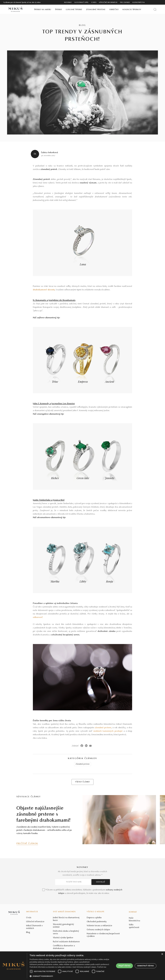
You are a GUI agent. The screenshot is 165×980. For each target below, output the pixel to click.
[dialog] (82, 966)
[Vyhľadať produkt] (155, 9)
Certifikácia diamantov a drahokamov (64, 947)
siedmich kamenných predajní (108, 731)
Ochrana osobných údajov (98, 930)
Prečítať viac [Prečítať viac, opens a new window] (102, 967)
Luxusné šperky (74, 10)
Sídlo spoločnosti (134, 926)
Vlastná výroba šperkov (63, 938)
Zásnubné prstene (96, 10)
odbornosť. (38, 617)
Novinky (68, 2)
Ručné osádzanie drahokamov (66, 942)
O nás (94, 2)
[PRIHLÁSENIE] (156, 2)
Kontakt (133, 912)
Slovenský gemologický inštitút (63, 926)
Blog (28, 932)
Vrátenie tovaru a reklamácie (99, 926)
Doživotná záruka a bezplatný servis (66, 932)
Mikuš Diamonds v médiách (35, 927)
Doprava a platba (94, 918)
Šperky (59, 10)
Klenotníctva (139, 2)
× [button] (162, 954)
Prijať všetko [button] (124, 966)
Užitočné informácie (108, 2)
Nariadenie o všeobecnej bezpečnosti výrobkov (103, 935)
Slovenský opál (82, 2)
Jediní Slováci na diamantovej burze (66, 919)
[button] (71, 976)
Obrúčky (114, 10)
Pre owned (125, 2)
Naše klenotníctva (135, 919)
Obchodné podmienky (97, 922)
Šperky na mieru (43, 10)
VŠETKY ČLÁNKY (82, 782)
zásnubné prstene (103, 728)
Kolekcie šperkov (132, 10)
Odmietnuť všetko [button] (146, 966)
